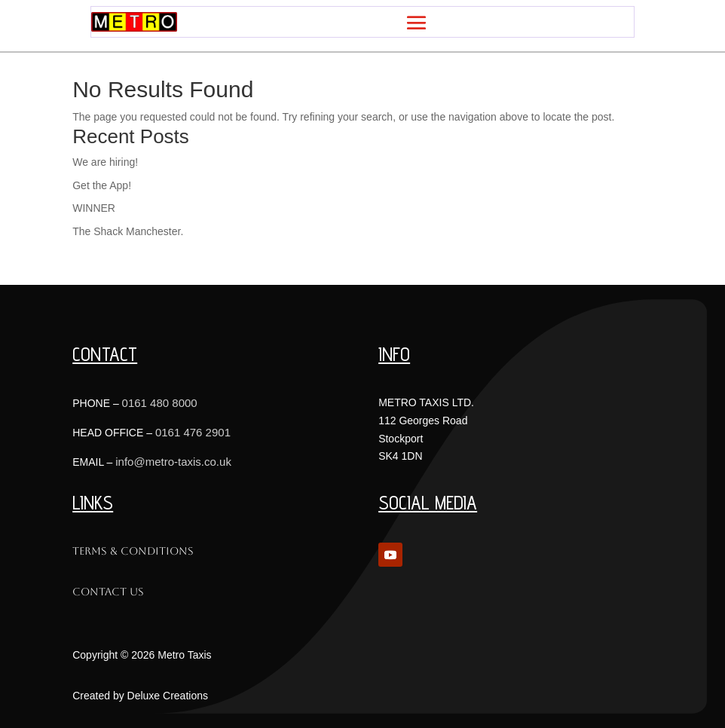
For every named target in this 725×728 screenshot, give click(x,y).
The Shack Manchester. (128, 231)
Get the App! (102, 185)
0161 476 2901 (193, 432)
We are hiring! (105, 162)
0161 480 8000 (160, 403)
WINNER (94, 208)
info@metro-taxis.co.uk (173, 462)
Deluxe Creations (168, 696)
